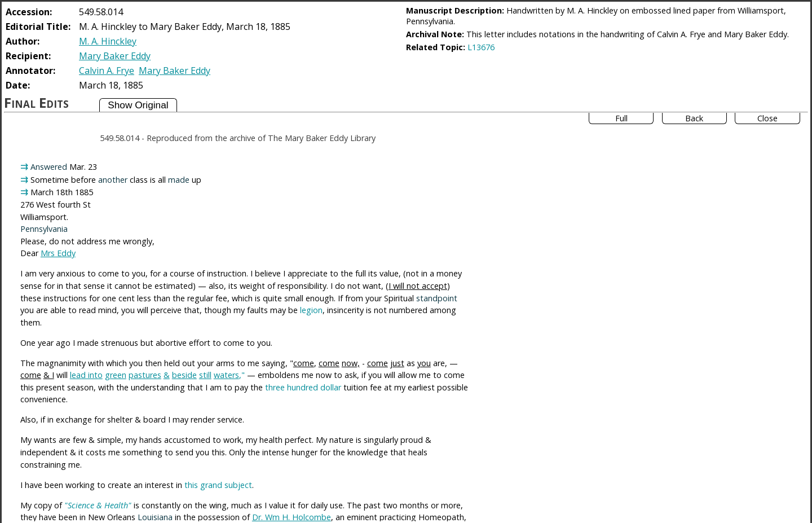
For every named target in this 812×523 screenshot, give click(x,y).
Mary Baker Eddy (115, 56)
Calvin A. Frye (107, 71)
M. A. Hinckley (108, 41)
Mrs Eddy (58, 253)
